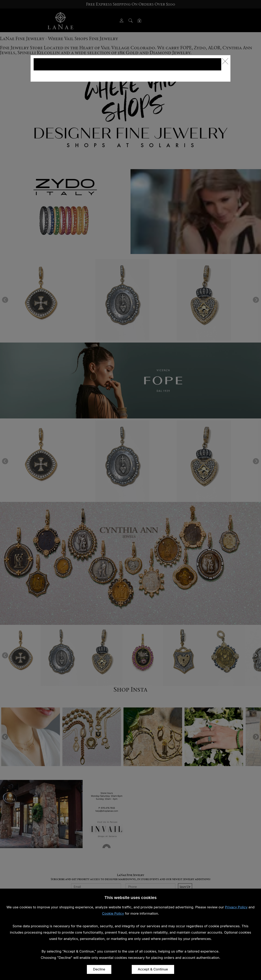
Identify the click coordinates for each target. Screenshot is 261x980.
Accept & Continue (153, 969)
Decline (99, 969)
